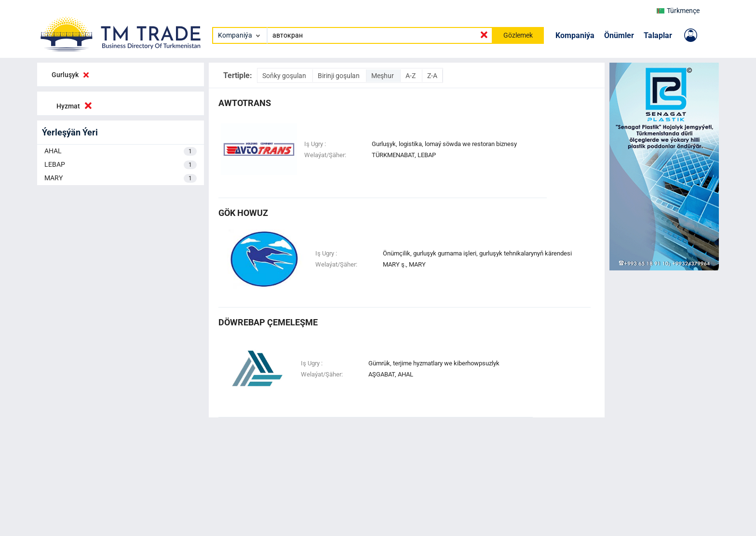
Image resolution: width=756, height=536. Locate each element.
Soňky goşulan (285, 76)
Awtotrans (245, 103)
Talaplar (658, 35)
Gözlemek (518, 35)
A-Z (411, 76)
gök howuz (243, 213)
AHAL (121, 151)
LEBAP (121, 165)
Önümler (619, 35)
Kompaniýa (575, 35)
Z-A (432, 76)
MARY (121, 178)
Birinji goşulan (339, 76)
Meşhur (383, 76)
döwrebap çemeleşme (268, 322)
